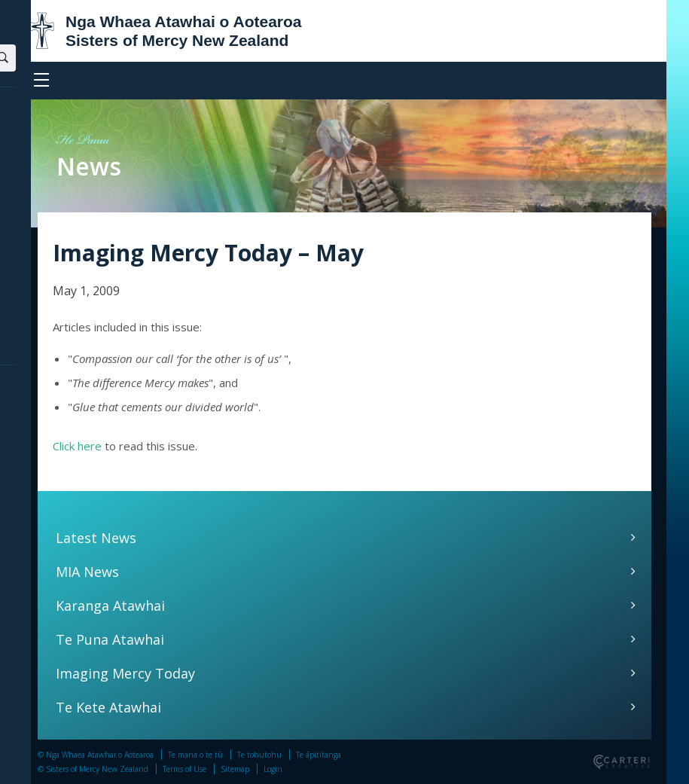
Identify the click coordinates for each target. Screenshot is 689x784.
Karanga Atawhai (110, 606)
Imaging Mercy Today (125, 673)
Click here (77, 446)
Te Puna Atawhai (110, 639)
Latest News (96, 538)
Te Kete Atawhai (108, 707)
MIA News (87, 572)
